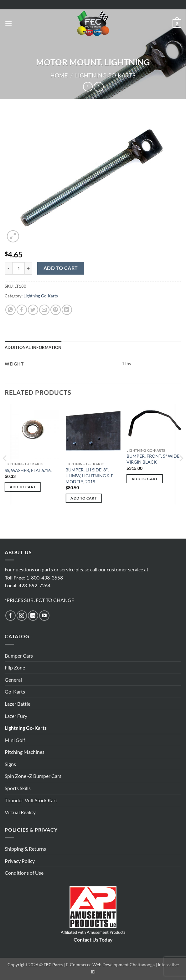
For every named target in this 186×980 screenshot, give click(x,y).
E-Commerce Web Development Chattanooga (110, 965)
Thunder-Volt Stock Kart (31, 800)
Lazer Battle (18, 704)
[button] (8, 23)
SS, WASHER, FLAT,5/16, (28, 470)
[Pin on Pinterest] (56, 310)
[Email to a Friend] (44, 310)
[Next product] (88, 87)
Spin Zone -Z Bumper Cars (33, 776)
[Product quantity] (18, 268)
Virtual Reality (20, 812)
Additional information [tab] (33, 347)
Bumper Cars (19, 656)
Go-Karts (15, 691)
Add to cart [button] (23, 487)
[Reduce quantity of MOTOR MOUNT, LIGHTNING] (8, 268)
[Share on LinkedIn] (67, 310)
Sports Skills (18, 788)
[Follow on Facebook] (10, 616)
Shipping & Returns (25, 849)
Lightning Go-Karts (105, 75)
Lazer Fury (16, 716)
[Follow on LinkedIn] (33, 616)
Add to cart (61, 268)
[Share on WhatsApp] (10, 310)
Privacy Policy (20, 861)
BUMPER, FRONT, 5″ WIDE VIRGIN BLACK (153, 459)
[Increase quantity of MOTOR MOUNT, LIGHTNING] (28, 268)
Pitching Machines (25, 752)
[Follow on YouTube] (44, 616)
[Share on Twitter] (33, 310)
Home (59, 75)
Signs (10, 764)
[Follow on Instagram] (22, 616)
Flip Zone (15, 667)
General (13, 680)
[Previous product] (98, 87)
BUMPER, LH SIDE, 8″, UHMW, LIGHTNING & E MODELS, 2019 (89, 475)
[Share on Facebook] (22, 310)
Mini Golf (15, 740)
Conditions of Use (24, 873)
